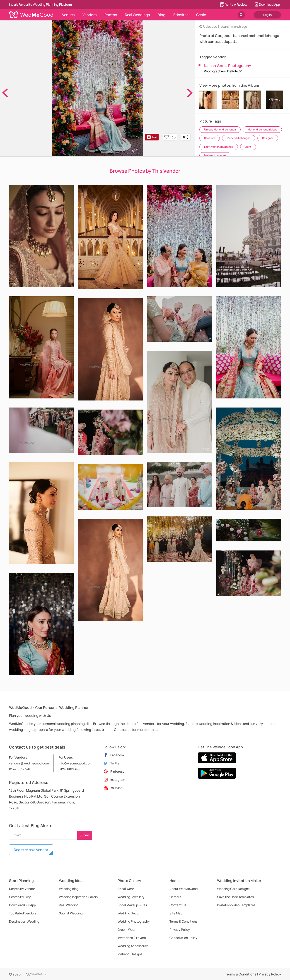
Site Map (176, 913)
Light (248, 147)
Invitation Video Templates (236, 905)
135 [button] (170, 137)
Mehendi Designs (130, 954)
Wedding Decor (129, 913)
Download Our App (22, 905)
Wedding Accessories (133, 946)
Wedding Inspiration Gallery (79, 897)
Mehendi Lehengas (239, 138)
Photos (111, 15)
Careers (175, 897)
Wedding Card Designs (233, 889)
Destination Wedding (24, 921)
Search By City (20, 897)
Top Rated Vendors (23, 913)
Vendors (89, 15)
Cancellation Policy (183, 938)
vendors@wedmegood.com (29, 763)
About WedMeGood (184, 889)
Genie (201, 15)
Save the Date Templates (235, 897)
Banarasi (210, 138)
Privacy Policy (180, 930)
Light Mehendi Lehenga (219, 147)
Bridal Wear (126, 889)
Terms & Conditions (183, 921)
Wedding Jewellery (131, 897)
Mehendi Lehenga (215, 155)
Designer (268, 138)
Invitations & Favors (132, 938)
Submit (85, 835)
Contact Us (178, 905)
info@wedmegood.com (75, 763)
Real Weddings (137, 15)
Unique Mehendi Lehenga (220, 129)
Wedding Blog (69, 889)
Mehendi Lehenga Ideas (262, 129)
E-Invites (181, 15)
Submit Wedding (71, 913)
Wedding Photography (134, 921)
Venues (68, 15)
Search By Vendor (22, 889)
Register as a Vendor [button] (31, 850)
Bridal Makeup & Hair (132, 905)
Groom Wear (127, 930)
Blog (162, 15)
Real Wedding (69, 905)
